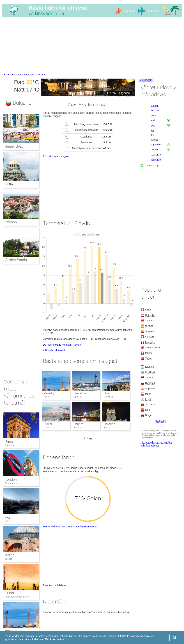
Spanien (149, 331)
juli (152, 135)
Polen (148, 394)
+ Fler (88, 438)
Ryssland (150, 383)
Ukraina (149, 326)
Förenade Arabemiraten (17, 597)
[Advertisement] (92, 46)
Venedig (49, 393)
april (153, 120)
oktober (155, 149)
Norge (148, 415)
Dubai (9, 593)
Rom (9, 517)
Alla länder (160, 421)
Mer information (54, 639)
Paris (9, 442)
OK (175, 638)
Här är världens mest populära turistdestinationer (70, 527)
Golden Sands (16, 260)
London (11, 479)
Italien (8, 521)
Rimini (48, 424)
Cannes (79, 424)
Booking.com (145, 80)
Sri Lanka (150, 404)
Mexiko (149, 353)
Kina (148, 410)
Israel (148, 399)
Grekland (150, 372)
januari (154, 106)
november (156, 154)
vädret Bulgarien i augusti (32, 75)
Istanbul (11, 555)
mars (153, 115)
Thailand (150, 378)
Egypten (149, 367)
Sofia (9, 184)
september (156, 145)
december (156, 159)
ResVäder (9, 75)
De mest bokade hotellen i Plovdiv (62, 345)
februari (155, 111)
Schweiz (149, 337)
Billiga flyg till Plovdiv (55, 350)
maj (153, 125)
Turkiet (8, 559)
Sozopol (11, 222)
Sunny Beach (15, 146)
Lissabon (109, 424)
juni (153, 130)
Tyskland (150, 320)
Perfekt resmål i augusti (56, 156)
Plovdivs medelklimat (55, 585)
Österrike (150, 315)
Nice (106, 393)
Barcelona (80, 393)
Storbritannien (12, 483)
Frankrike (9, 445)
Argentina (150, 388)
